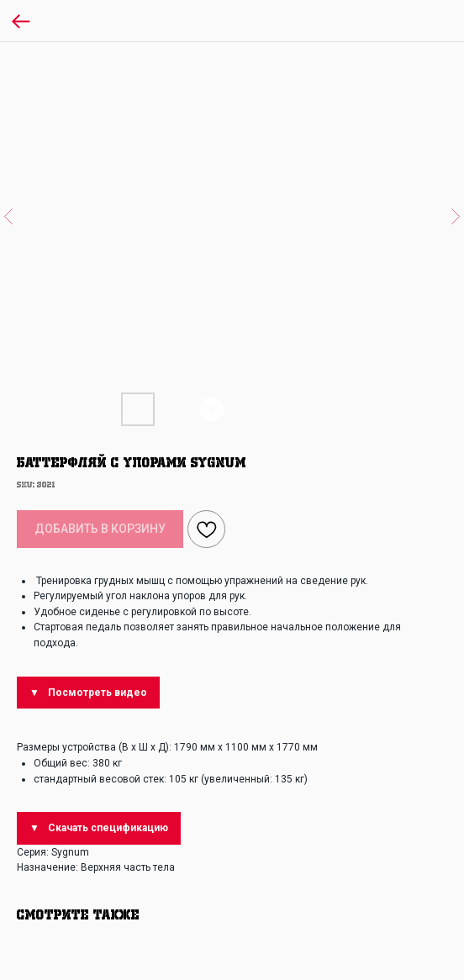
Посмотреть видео (98, 693)
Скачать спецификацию (108, 828)
